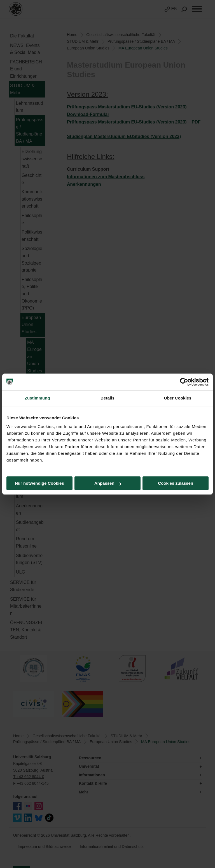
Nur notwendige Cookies (39, 483)
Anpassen (108, 483)
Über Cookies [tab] (178, 398)
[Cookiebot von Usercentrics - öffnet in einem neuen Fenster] (184, 382)
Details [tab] (107, 398)
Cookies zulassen (176, 483)
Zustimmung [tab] (37, 398)
